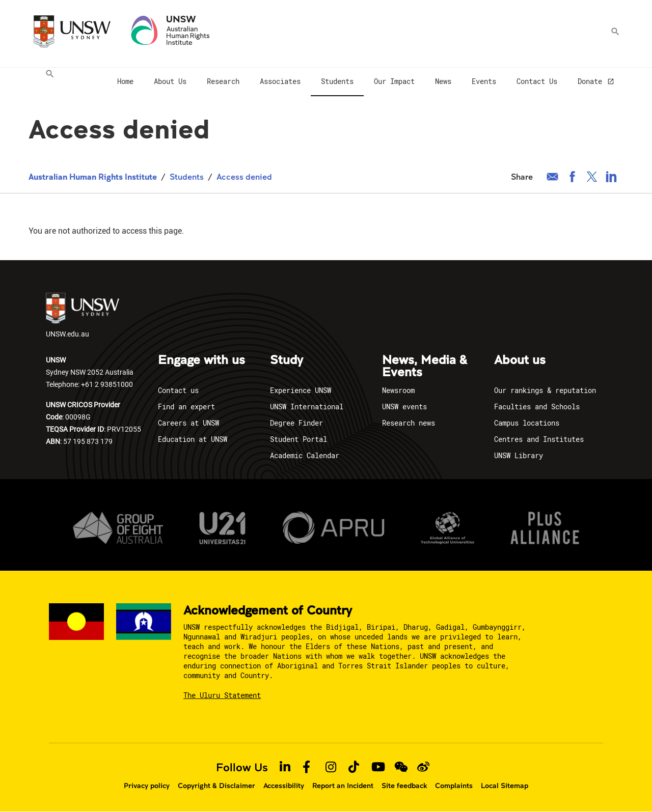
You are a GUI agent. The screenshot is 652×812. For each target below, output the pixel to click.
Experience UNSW (301, 390)
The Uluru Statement (222, 695)
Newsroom (398, 390)
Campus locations (527, 423)
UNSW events (404, 407)
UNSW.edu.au (83, 316)
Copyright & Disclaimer (216, 786)
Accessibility (284, 786)
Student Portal (298, 439)
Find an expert (186, 407)
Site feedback (404, 786)
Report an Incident (343, 786)
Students (187, 176)
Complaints (454, 786)
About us (520, 360)
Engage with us (201, 360)
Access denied (244, 176)
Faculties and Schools (537, 407)
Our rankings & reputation (545, 390)
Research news (409, 423)
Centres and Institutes (539, 439)
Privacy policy (147, 786)
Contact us (178, 390)
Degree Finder (296, 423)
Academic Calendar (305, 455)
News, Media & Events (425, 367)
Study (287, 360)
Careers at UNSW (188, 423)
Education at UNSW (193, 439)
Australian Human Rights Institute (93, 176)
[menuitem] (47, 82)
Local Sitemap (505, 786)
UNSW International (307, 407)
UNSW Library (519, 455)
